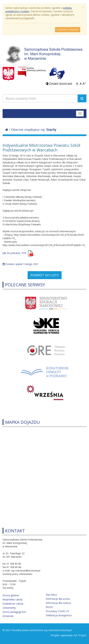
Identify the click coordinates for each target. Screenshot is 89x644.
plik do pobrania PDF (15, 253)
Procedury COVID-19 (57, 611)
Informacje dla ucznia (58, 599)
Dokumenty (9, 608)
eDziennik (8, 616)
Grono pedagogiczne (14, 612)
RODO (49, 607)
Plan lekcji (51, 595)
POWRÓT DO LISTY (45, 275)
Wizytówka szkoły (13, 599)
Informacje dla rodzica (58, 603)
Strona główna (11, 595)
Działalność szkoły (13, 604)
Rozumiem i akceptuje (68, 30)
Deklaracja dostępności (59, 615)
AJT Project (80, 635)
